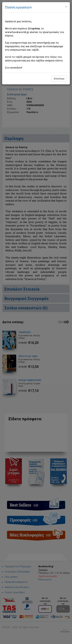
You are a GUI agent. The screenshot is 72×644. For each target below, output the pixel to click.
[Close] (66, 7)
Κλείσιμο (59, 78)
